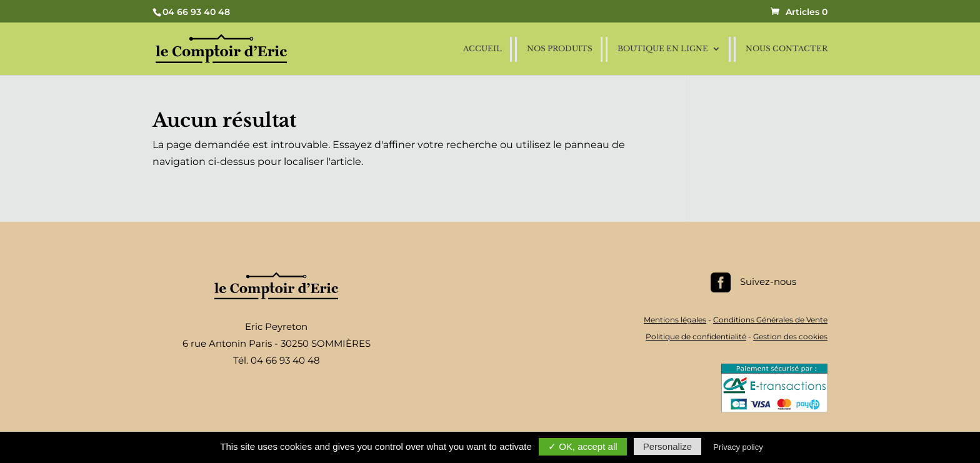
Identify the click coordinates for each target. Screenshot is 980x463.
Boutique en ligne (663, 49)
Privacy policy (738, 447)
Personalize (667, 446)
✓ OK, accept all (583, 446)
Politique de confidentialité (696, 336)
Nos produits (560, 49)
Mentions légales (675, 320)
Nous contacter (787, 49)
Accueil (482, 49)
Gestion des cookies (790, 336)
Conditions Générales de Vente (770, 320)
